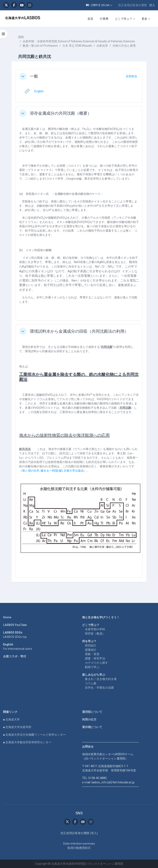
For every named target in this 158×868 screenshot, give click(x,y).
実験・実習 (92, 654)
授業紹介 (91, 650)
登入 (152, 5)
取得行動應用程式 (79, 848)
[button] (99, 5)
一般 (34, 76)
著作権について (92, 727)
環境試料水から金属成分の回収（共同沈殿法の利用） (79, 331)
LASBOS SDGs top (15, 637)
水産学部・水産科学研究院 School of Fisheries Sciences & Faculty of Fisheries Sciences (79, 41)
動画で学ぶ (92, 667)
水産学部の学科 (95, 629)
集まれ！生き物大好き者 (101, 679)
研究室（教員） (95, 634)
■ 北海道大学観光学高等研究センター (27, 742)
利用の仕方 (89, 719)
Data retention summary (79, 844)
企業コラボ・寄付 (15, 656)
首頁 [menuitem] (90, 19)
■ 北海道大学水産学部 (17, 727)
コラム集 (91, 683)
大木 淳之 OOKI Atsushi (77, 46)
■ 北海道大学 (11, 719)
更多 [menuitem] (144, 19)
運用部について (92, 712)
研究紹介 (91, 645)
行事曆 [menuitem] (104, 19)
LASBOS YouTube (15, 625)
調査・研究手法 (95, 658)
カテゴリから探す (96, 663)
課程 (21, 37)
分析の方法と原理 (124, 46)
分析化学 (102, 46)
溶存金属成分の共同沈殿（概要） (61, 113)
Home (7, 617)
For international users (18, 649)
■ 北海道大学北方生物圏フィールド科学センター (34, 735)
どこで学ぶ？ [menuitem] (124, 19)
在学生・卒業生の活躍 (99, 688)
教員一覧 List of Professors (40, 46)
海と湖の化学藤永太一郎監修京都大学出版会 (53, 471)
